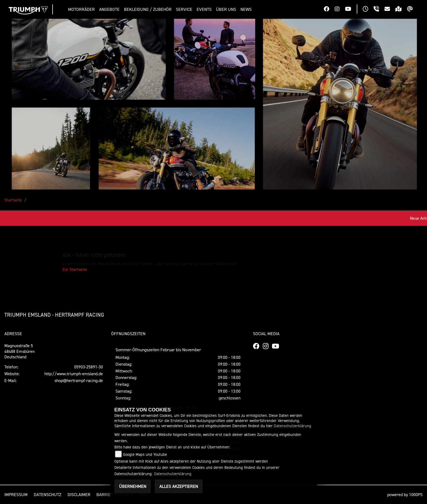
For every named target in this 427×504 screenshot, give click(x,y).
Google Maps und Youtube (145, 454)
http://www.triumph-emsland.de (74, 374)
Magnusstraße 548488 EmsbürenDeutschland (19, 351)
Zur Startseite (75, 269)
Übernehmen (133, 486)
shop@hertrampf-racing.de (79, 380)
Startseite (13, 200)
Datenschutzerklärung (293, 426)
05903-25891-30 (89, 367)
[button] (83, 9)
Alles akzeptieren (179, 486)
